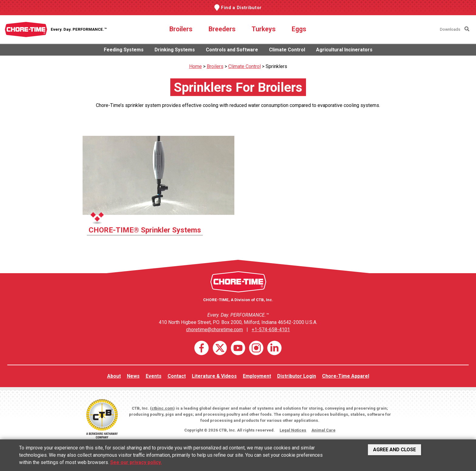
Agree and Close (394, 450)
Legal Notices (293, 430)
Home (195, 66)
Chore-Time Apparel (346, 376)
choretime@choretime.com (214, 330)
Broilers (181, 29)
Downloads (450, 29)
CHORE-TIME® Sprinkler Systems (145, 230)
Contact (177, 376)
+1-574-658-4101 (271, 330)
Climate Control (287, 50)
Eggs (299, 29)
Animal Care (323, 430)
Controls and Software (232, 50)
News (133, 376)
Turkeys (264, 29)
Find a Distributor (241, 8)
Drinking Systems (175, 50)
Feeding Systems (124, 50)
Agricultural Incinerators (344, 50)
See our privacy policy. (136, 462)
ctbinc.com (162, 408)
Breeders (222, 29)
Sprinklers (276, 66)
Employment (257, 376)
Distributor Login (297, 376)
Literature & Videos (214, 376)
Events (154, 376)
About (114, 376)
